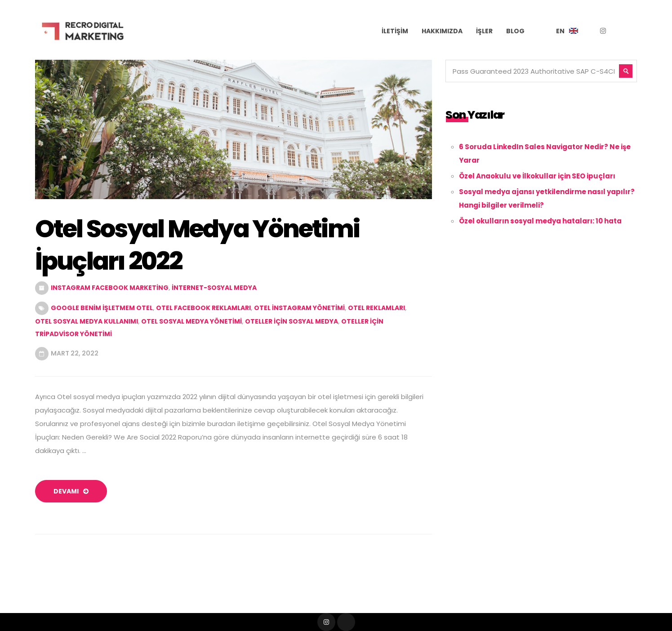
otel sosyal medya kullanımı (87, 321)
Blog (515, 31)
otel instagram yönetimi (299, 308)
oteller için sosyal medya (291, 321)
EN (560, 31)
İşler (484, 31)
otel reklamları (376, 308)
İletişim (395, 31)
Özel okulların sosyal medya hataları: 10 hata (540, 221)
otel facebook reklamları (203, 308)
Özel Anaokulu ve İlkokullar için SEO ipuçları (537, 176)
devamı (71, 491)
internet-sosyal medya (214, 288)
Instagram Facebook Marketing (110, 288)
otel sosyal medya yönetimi (191, 321)
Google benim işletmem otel (102, 308)
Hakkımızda (442, 31)
